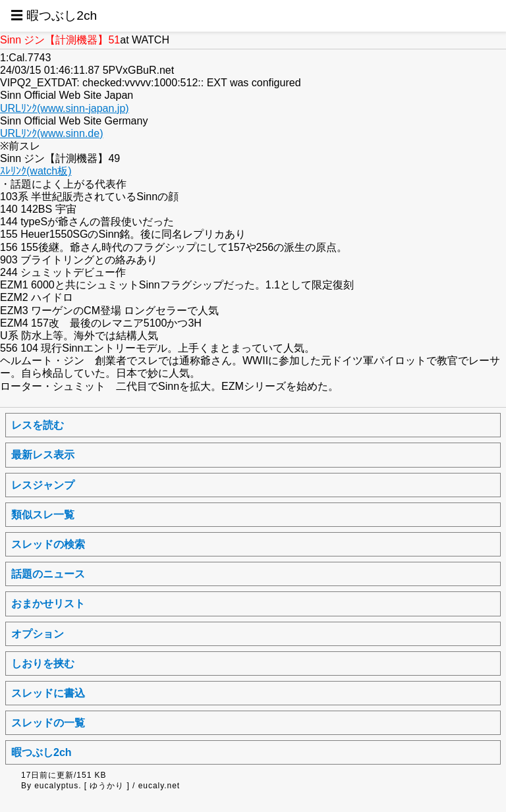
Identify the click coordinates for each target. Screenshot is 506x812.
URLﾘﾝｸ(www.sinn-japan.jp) (65, 108)
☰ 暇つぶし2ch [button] (54, 15)
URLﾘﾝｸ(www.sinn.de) (51, 133)
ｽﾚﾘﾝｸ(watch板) (36, 171)
